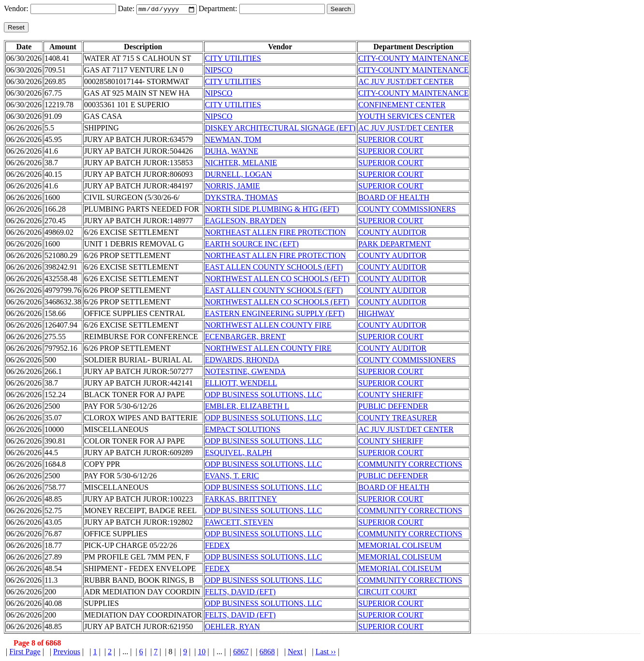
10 (202, 653)
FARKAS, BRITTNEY (241, 500)
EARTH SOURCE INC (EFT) (252, 245)
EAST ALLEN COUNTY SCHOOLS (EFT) (274, 268)
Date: (127, 9)
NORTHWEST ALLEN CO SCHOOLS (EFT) (277, 280)
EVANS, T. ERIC (232, 477)
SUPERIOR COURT (391, 140)
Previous (67, 653)
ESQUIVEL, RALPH (239, 453)
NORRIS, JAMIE (233, 187)
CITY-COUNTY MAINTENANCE (413, 59)
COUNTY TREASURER (398, 419)
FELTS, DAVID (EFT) (240, 593)
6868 (267, 653)
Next (295, 653)
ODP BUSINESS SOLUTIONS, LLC (263, 395)
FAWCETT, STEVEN (239, 523)
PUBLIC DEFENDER (393, 407)
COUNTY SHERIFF (391, 395)
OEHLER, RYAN (233, 627)
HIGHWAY (376, 314)
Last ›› (325, 653)
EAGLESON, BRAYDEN (246, 222)
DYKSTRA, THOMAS (241, 198)
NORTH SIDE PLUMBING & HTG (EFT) (272, 210)
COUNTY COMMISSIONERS (407, 210)
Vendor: (17, 9)
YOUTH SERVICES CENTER (407, 117)
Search (341, 10)
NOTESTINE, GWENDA (245, 372)
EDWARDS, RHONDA (242, 361)
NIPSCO (219, 71)
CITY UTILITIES (233, 59)
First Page (25, 653)
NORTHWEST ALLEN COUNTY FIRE (268, 326)
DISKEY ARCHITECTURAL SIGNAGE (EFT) (280, 129)
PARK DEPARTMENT (395, 245)
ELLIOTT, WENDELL (241, 384)
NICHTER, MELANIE (241, 164)
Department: (219, 9)
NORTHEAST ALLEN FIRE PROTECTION (276, 233)
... (125, 653)
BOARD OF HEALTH (394, 198)
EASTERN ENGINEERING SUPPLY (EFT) (275, 314)
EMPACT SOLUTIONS (243, 430)
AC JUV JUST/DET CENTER (406, 82)
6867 (241, 653)
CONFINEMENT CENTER (402, 106)
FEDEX (218, 546)
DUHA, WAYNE (232, 152)
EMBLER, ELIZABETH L (247, 407)
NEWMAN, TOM (233, 140)
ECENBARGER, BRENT (245, 338)
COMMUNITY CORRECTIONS (410, 465)
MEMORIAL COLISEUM (400, 546)
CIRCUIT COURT (388, 593)
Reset (16, 28)
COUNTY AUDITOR (392, 233)
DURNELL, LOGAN (239, 175)
